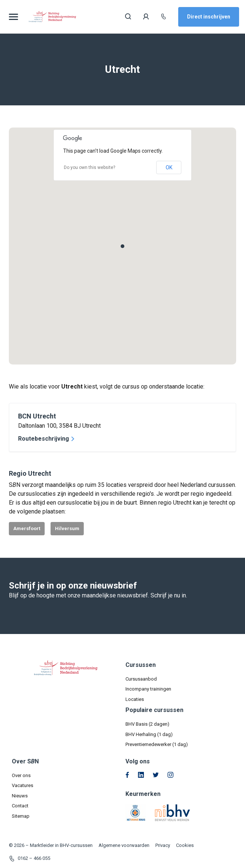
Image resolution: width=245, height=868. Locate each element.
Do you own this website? (89, 167)
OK (169, 167)
